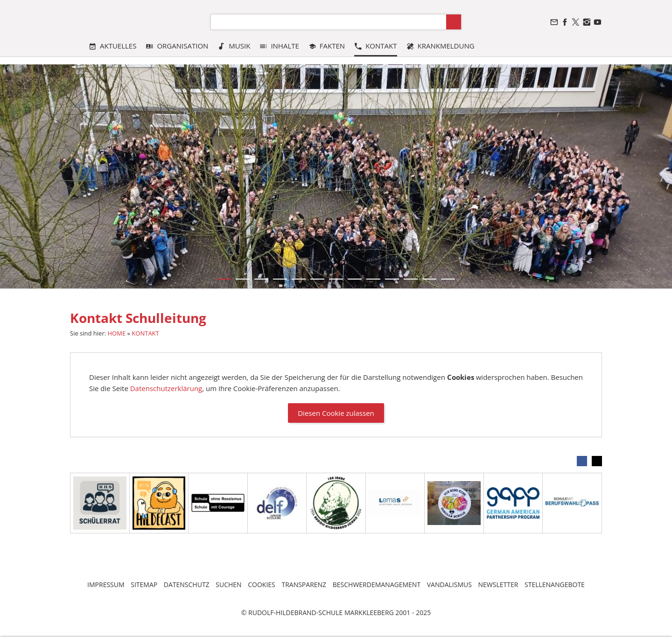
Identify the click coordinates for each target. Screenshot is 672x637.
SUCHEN (228, 584)
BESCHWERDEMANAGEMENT (377, 584)
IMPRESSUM (106, 584)
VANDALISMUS (449, 584)
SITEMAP (144, 584)
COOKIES (262, 584)
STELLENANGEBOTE (555, 584)
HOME (117, 333)
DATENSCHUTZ (187, 584)
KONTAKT (145, 333)
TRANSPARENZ (304, 584)
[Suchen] (329, 22)
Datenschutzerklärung (166, 388)
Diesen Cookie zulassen (336, 413)
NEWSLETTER (498, 584)
